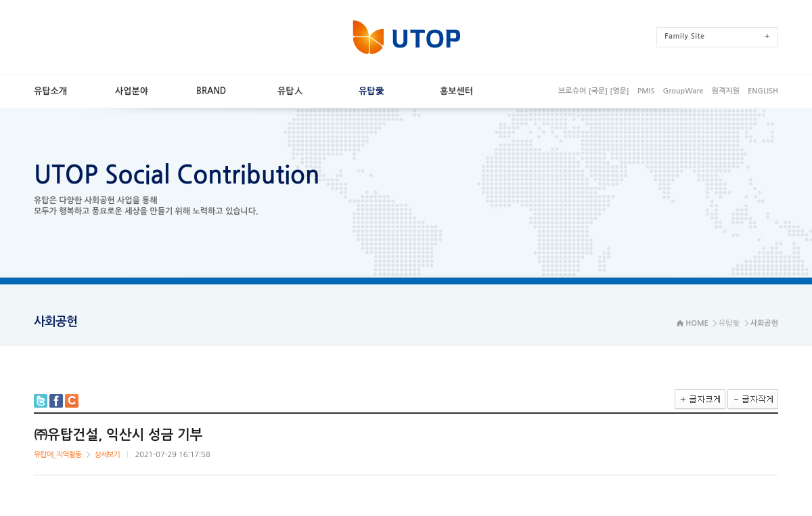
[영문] (619, 91)
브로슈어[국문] (583, 91)
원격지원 (726, 91)
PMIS (646, 91)
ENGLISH (763, 91)
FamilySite (717, 36)
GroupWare (683, 91)
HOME (697, 323)
